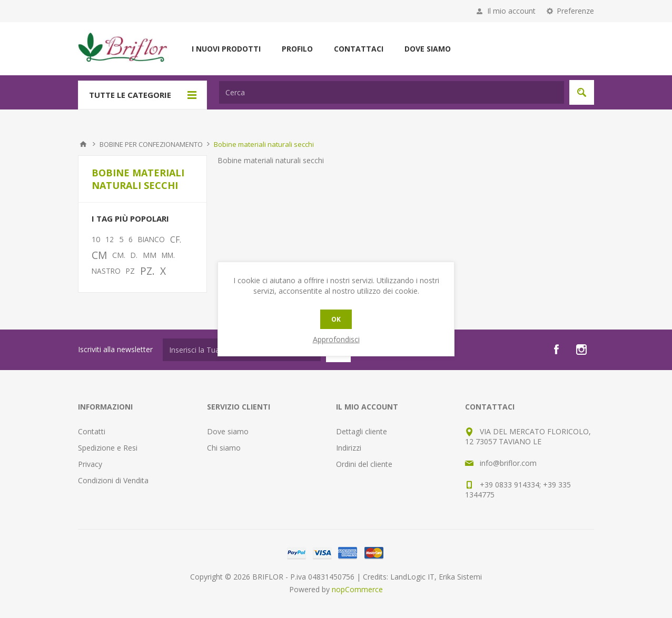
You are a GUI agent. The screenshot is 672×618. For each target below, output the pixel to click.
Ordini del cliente (364, 464)
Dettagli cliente (362, 431)
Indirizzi (349, 448)
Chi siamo (224, 448)
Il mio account (511, 11)
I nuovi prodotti (226, 49)
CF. (176, 240)
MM (150, 255)
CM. (119, 255)
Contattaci (359, 49)
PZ (130, 271)
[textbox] (392, 92)
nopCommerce (357, 589)
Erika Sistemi (460, 577)
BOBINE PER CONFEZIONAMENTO (151, 144)
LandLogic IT (412, 577)
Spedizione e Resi (108, 448)
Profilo (297, 49)
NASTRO (106, 271)
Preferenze (575, 11)
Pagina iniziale (83, 144)
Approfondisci (336, 339)
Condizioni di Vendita (113, 480)
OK (336, 319)
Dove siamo (428, 49)
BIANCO (151, 239)
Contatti (92, 431)
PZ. (147, 271)
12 (110, 239)
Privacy (90, 464)
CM (99, 255)
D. (134, 255)
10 (96, 239)
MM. (168, 255)
